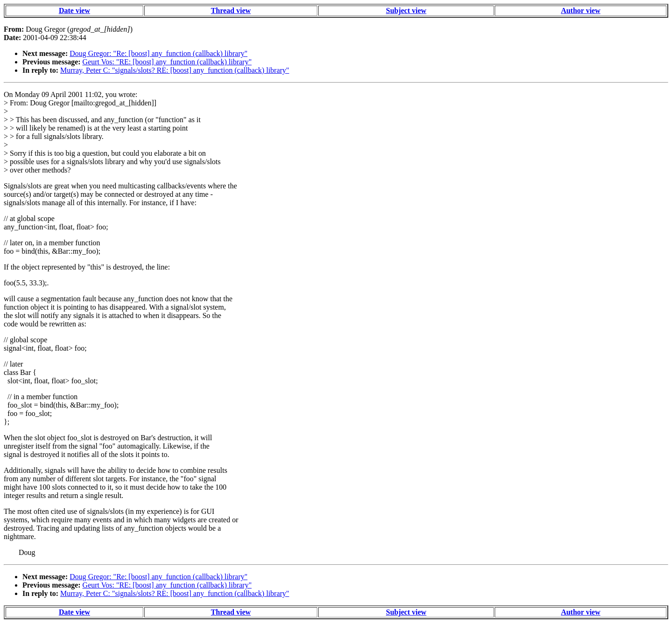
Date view (74, 10)
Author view (581, 10)
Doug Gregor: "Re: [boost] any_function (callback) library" (158, 53)
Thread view (231, 10)
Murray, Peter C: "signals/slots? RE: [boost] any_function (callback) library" (175, 70)
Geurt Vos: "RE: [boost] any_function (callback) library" (167, 62)
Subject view (406, 10)
